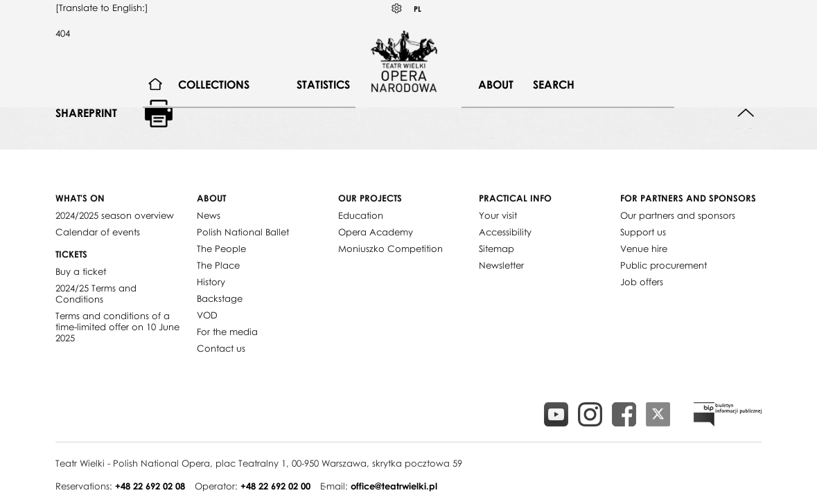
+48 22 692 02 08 (150, 486)
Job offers (642, 282)
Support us (643, 232)
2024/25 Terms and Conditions (96, 294)
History (211, 282)
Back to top (746, 113)
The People (221, 249)
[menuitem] (156, 85)
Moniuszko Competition (390, 249)
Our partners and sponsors (678, 215)
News (209, 215)
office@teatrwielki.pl (394, 486)
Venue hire (644, 249)
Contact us (221, 348)
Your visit (498, 215)
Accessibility (505, 232)
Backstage (220, 298)
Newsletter (501, 265)
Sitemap (497, 249)
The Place (218, 265)
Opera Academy (376, 232)
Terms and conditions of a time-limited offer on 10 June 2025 (117, 327)
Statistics (323, 84)
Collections (214, 84)
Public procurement (664, 265)
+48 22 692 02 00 (275, 486)
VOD (207, 315)
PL (418, 9)
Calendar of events (98, 232)
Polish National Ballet (243, 232)
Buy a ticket (81, 271)
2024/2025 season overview (115, 215)
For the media (227, 332)
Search (554, 84)
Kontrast (397, 9)
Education (361, 215)
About (496, 84)
